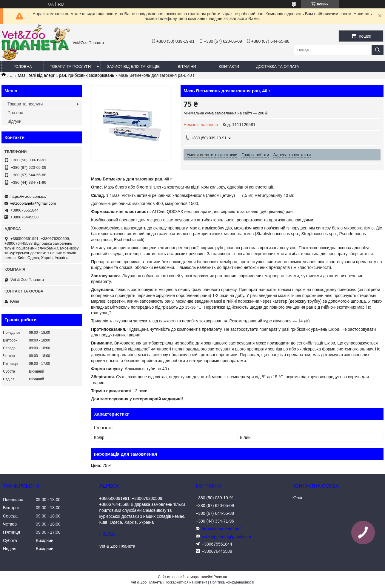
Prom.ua (220, 577)
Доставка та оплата (278, 66)
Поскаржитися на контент (186, 582)
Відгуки (14, 121)
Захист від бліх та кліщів (133, 66)
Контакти (229, 66)
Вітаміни (187, 66)
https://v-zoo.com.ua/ (29, 196)
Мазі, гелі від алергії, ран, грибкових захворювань (66, 75)
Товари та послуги (70, 66)
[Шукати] (378, 50)
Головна (23, 66)
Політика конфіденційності (232, 582)
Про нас (15, 113)
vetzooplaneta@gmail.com (33, 203)
